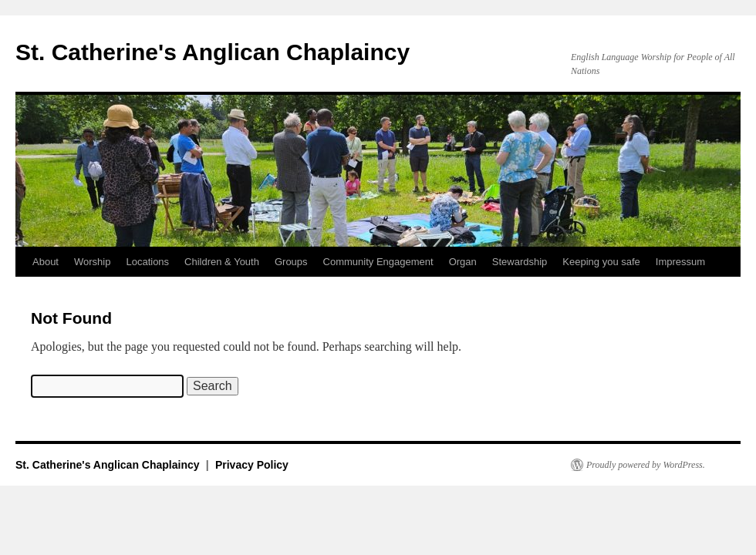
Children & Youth (222, 262)
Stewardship (520, 262)
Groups (291, 262)
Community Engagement (378, 262)
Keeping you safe (601, 262)
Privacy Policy (252, 465)
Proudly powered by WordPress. (646, 465)
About (46, 262)
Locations (147, 262)
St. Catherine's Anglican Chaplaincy (213, 52)
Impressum (680, 262)
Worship (92, 262)
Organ (463, 262)
